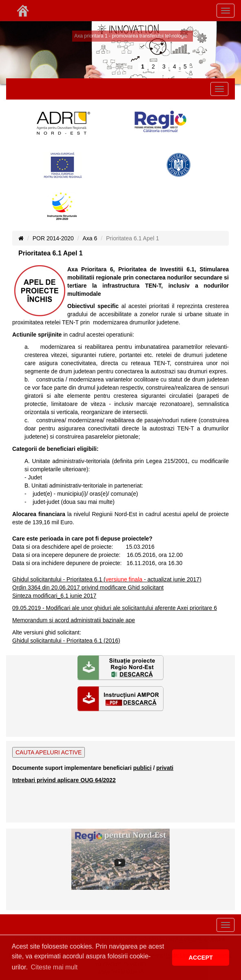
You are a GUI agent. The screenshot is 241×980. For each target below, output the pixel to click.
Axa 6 (90, 238)
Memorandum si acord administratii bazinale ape (74, 620)
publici (142, 768)
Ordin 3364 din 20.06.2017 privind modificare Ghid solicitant (88, 588)
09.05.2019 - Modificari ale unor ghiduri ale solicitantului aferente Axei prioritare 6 (115, 608)
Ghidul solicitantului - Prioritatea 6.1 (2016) (66, 641)
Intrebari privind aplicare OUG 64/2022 (64, 780)
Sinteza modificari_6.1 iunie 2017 (54, 596)
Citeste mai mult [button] (54, 967)
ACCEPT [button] (201, 958)
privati (165, 768)
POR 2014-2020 (53, 238)
